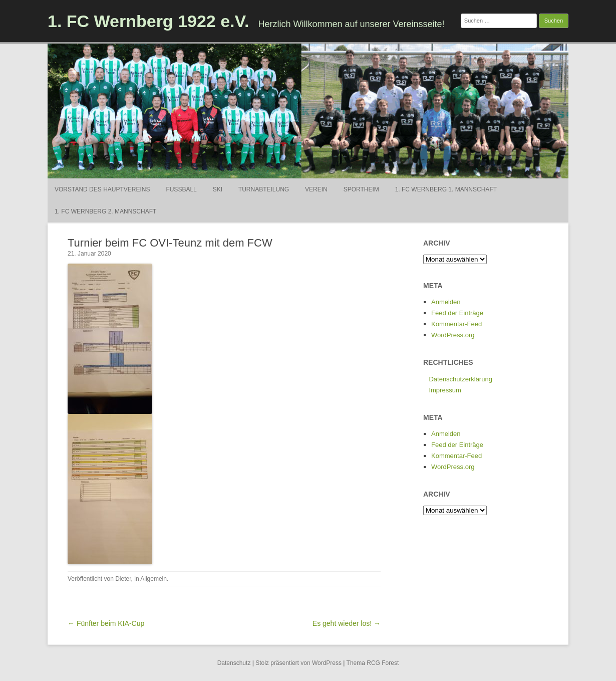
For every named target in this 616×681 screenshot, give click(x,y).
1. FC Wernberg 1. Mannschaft (446, 189)
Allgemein (153, 579)
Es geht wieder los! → (347, 623)
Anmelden (446, 302)
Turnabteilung (264, 189)
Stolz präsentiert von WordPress (298, 663)
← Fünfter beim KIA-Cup (106, 623)
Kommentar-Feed (456, 324)
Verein (316, 189)
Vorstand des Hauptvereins (102, 189)
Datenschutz (234, 663)
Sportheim (361, 189)
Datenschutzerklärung (460, 379)
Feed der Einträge (457, 313)
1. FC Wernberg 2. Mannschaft (105, 211)
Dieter (123, 579)
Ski (218, 189)
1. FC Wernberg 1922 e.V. (148, 21)
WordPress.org (453, 335)
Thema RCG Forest (373, 663)
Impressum (445, 390)
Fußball (181, 189)
